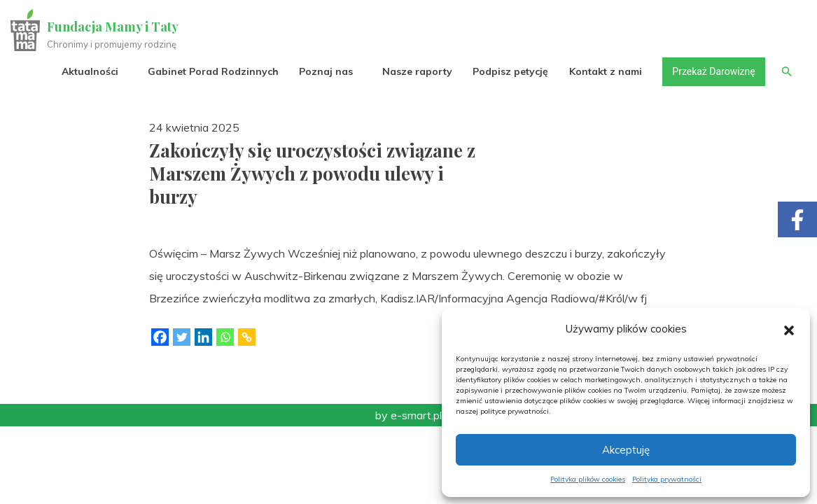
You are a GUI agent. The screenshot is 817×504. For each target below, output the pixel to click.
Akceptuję (626, 450)
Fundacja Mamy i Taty (113, 27)
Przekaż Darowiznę (713, 71)
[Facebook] (160, 337)
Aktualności (89, 71)
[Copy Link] (247, 337)
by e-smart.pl (408, 415)
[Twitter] (182, 337)
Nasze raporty (417, 71)
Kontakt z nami (605, 71)
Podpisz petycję (510, 71)
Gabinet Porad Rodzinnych (212, 71)
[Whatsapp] (225, 337)
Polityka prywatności (667, 479)
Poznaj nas (325, 71)
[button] (789, 329)
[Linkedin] (203, 337)
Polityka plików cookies (588, 479)
